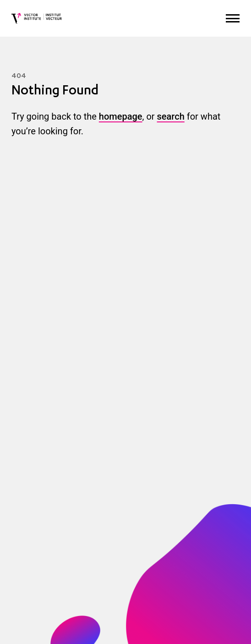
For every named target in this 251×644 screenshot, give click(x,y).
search (171, 116)
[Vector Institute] (37, 18)
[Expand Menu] (233, 19)
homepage (121, 116)
